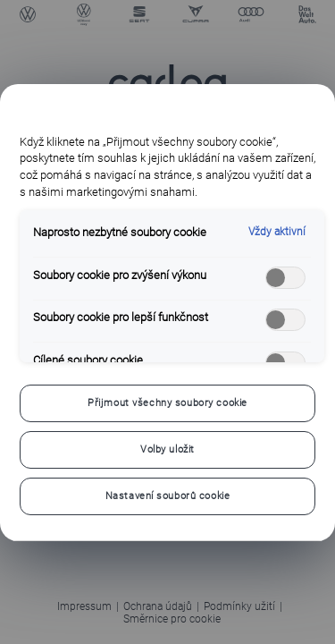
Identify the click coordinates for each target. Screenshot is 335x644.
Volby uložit (167, 449)
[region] (167, 313)
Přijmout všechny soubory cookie (167, 402)
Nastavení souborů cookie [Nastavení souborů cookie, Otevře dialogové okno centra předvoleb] (168, 496)
